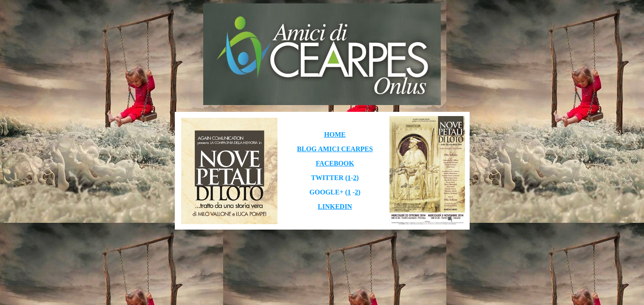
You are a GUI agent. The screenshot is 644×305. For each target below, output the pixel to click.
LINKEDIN (335, 207)
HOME (335, 134)
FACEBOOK (335, 163)
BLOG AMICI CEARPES (335, 149)
